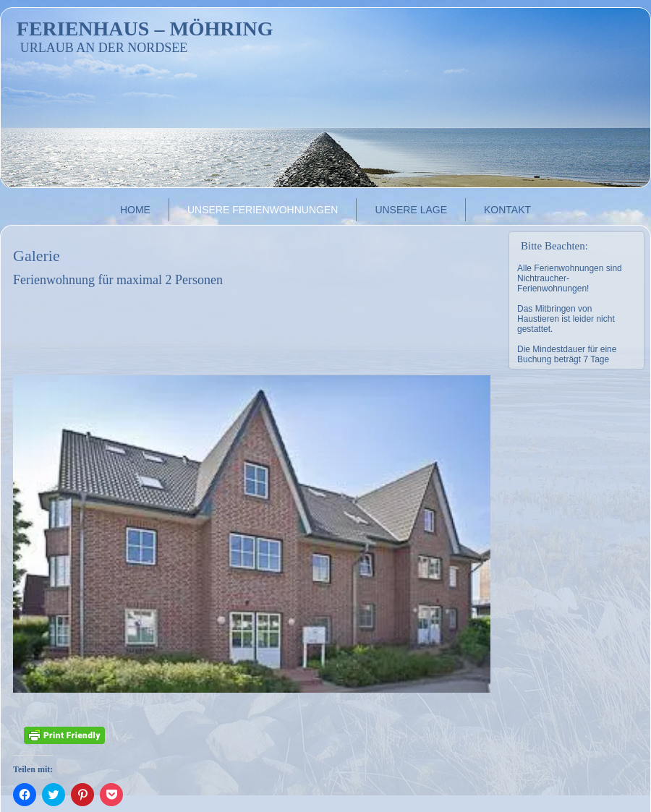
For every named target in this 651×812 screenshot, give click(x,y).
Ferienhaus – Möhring (145, 29)
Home (135, 210)
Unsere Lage (411, 210)
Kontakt (507, 210)
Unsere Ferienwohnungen (263, 210)
